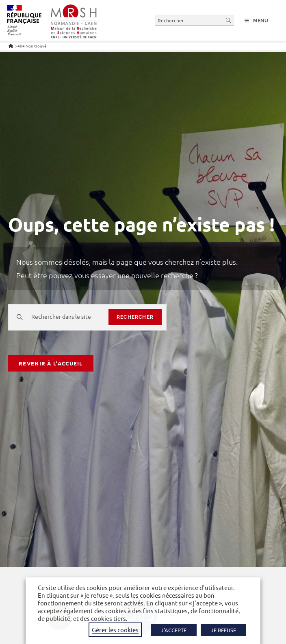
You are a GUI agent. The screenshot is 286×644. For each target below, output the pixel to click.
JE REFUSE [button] (223, 630)
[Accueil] (11, 46)
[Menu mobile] (257, 21)
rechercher (135, 317)
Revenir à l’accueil (51, 363)
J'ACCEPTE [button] (174, 630)
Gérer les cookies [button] (115, 630)
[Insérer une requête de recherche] (195, 20)
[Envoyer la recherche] (229, 20)
